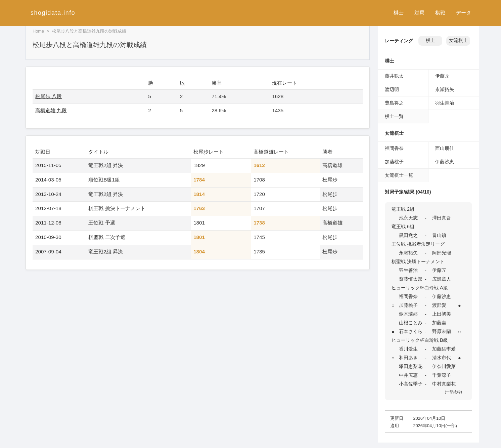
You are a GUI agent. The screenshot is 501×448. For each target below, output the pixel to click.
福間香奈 (394, 148)
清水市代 (442, 358)
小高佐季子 (411, 384)
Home (38, 31)
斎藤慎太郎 (411, 279)
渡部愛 (439, 305)
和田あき (408, 358)
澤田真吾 (442, 218)
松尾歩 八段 (49, 96)
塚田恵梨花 (411, 366)
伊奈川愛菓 (444, 366)
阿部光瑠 (442, 253)
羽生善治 (445, 103)
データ (464, 13)
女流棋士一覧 (399, 175)
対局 (419, 13)
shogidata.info (53, 13)
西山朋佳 (445, 148)
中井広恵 (408, 375)
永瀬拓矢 (445, 89)
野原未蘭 (442, 331)
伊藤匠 (442, 76)
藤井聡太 (394, 76)
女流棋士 (458, 40)
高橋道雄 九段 (51, 110)
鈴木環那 (408, 314)
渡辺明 (392, 89)
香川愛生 (408, 349)
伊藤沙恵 (445, 162)
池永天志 (408, 218)
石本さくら (411, 331)
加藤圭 (439, 323)
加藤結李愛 (444, 349)
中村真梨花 (444, 384)
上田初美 (442, 314)
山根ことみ (411, 323)
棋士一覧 (394, 116)
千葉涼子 (442, 375)
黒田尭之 (408, 235)
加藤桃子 (394, 162)
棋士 (399, 13)
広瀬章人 (442, 279)
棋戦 (440, 13)
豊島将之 (394, 103)
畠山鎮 (439, 235)
